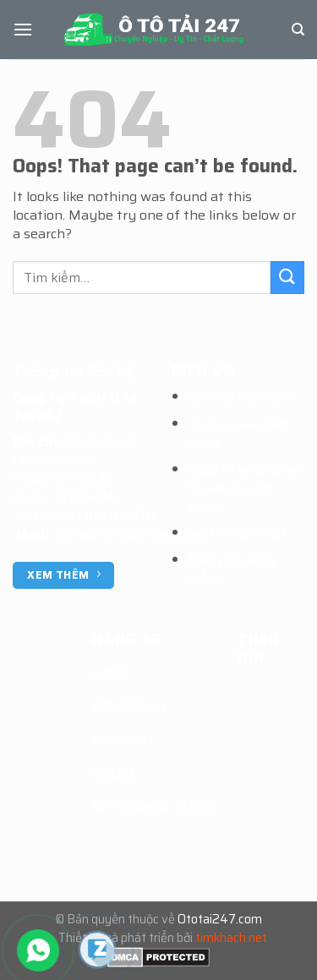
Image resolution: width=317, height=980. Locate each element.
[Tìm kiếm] (298, 30)
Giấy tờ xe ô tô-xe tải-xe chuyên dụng (244, 488)
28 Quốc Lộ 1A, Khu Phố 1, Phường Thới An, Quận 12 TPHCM (74, 469)
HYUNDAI (123, 740)
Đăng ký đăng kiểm (232, 569)
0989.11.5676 (113, 516)
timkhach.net (231, 938)
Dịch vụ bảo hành (243, 397)
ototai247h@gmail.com (126, 534)
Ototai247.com (220, 919)
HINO (109, 673)
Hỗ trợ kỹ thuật (238, 533)
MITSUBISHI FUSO (152, 808)
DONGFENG (129, 707)
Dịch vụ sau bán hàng (238, 433)
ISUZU (113, 774)
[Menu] (23, 29)
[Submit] (287, 278)
